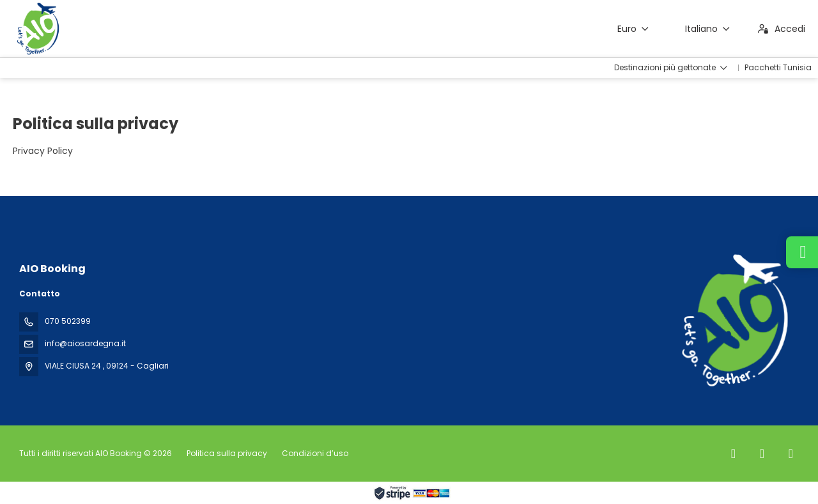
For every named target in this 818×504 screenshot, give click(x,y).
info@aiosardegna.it (85, 343)
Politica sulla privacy (227, 453)
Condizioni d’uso (314, 453)
